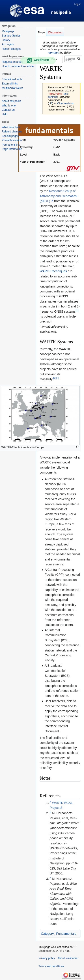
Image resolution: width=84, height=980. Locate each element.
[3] (57, 378)
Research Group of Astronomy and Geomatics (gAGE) (58, 196)
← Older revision (64, 103)
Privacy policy (47, 958)
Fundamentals (66, 934)
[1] (77, 310)
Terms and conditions (51, 966)
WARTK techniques (53, 271)
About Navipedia (67, 958)
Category (47, 934)
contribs (53, 97)
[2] (55, 378)
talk (66, 94)
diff (51, 103)
